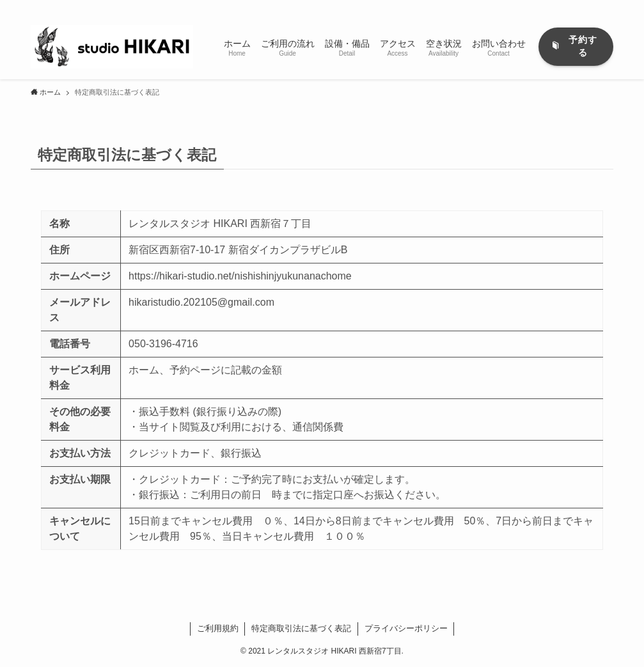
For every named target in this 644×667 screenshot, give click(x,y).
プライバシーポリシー (406, 628)
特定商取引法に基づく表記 (301, 628)
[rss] (588, 7)
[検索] (605, 7)
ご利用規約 (218, 628)
